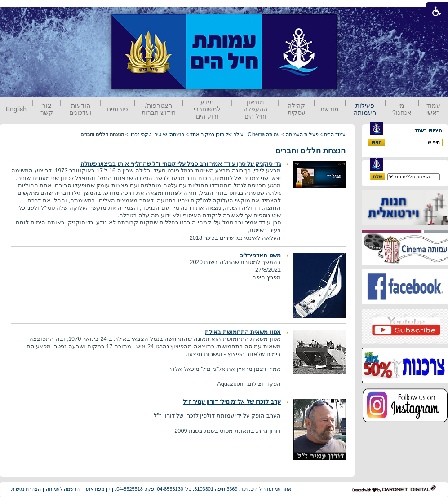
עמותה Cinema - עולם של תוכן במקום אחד (235, 134)
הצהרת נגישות (26, 489)
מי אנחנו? (402, 109)
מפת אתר (94, 489)
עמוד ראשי (433, 109)
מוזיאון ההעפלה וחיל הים (255, 109)
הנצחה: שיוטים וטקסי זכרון (157, 134)
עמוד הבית (335, 134)
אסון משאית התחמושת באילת (243, 332)
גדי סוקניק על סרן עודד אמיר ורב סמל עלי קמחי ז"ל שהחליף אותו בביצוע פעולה (181, 164)
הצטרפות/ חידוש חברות (159, 109)
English (16, 109)
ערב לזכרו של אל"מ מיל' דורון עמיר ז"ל (232, 402)
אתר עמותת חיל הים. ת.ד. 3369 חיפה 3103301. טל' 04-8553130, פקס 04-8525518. (203, 489)
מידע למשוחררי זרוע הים (207, 109)
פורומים (118, 109)
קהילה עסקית (297, 109)
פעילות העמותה (365, 109)
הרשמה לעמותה (63, 489)
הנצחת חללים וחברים (310, 151)
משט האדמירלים (260, 255)
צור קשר (47, 109)
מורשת (330, 109)
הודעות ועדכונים (80, 109)
